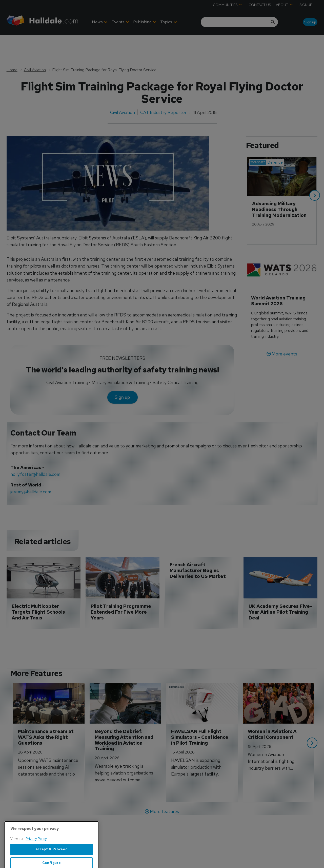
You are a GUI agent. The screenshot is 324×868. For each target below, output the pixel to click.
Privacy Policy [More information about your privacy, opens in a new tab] (36, 859)
